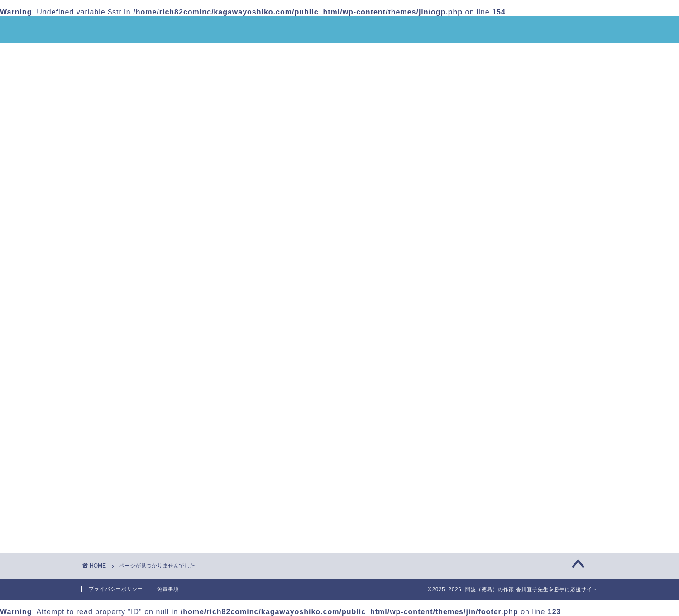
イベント (133, 515)
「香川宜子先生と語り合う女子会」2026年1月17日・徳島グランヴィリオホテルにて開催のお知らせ (518, 140)
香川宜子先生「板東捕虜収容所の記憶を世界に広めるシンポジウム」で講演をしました (518, 226)
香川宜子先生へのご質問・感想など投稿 (158, 75)
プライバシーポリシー (116, 589)
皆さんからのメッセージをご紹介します (518, 245)
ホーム (104, 54)
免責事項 (168, 589)
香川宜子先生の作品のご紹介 (279, 54)
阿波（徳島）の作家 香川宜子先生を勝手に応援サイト (340, 31)
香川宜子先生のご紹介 (173, 54)
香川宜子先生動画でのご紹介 (396, 54)
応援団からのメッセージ (506, 54)
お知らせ (133, 504)
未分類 (129, 528)
